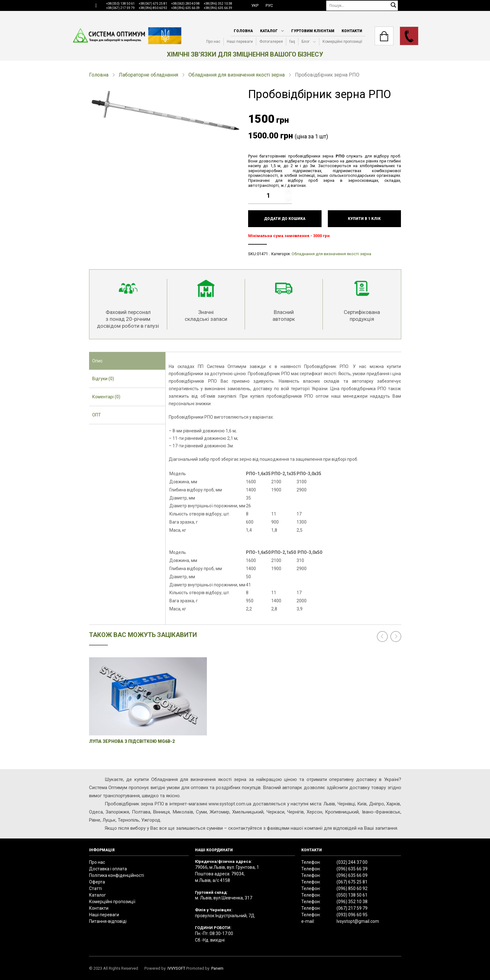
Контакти (352, 31)
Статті (95, 888)
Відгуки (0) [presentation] (103, 379)
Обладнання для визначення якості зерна (237, 75)
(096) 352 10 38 (352, 902)
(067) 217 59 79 (352, 908)
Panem (217, 968)
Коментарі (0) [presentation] (106, 397)
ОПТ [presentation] (97, 415)
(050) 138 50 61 (352, 895)
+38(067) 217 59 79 (120, 8)
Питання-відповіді (108, 921)
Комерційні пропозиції (342, 42)
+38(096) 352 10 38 (218, 4)
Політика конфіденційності (117, 875)
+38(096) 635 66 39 (218, 8)
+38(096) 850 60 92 (153, 8)
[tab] (127, 361)
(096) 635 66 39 (352, 869)
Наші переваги (240, 42)
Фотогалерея (271, 42)
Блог (306, 42)
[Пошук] (362, 5)
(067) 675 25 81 (352, 882)
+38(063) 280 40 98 (185, 4)
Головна (243, 31)
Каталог (269, 31)
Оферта (97, 882)
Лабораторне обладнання (148, 75)
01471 (262, 254)
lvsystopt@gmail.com (358, 921)
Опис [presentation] (97, 361)
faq (292, 42)
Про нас (213, 42)
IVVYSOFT (176, 968)
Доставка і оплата (108, 869)
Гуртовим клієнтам (313, 31)
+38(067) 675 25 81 (153, 4)
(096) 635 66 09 (352, 875)
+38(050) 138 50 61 (120, 4)
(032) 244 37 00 (352, 862)
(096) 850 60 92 (352, 888)
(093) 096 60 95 (352, 915)
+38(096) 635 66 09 (185, 8)
